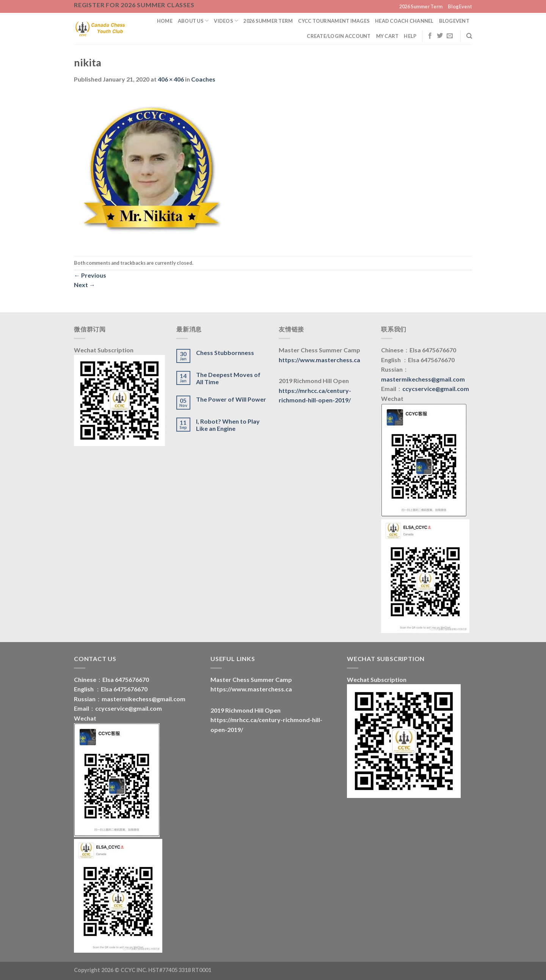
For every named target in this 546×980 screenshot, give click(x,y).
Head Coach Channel (404, 21)
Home (165, 21)
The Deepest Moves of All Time (228, 378)
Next (85, 285)
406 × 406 (171, 79)
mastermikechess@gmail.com (423, 379)
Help (410, 36)
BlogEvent (460, 6)
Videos (226, 21)
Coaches (203, 79)
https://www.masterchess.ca (319, 360)
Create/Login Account (339, 36)
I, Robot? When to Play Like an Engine (228, 425)
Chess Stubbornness (225, 353)
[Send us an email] (450, 36)
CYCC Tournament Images (334, 21)
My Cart (388, 36)
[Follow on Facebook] (430, 36)
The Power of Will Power (231, 399)
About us (193, 21)
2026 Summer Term (421, 6)
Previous (90, 275)
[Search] (469, 36)
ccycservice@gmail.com (436, 389)
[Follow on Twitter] (440, 36)
